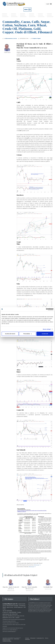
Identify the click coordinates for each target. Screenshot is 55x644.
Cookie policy (16, 639)
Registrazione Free (40, 638)
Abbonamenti (33, 638)
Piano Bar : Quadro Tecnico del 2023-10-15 (11, 588)
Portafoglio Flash (48, 587)
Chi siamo (27, 638)
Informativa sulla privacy (8, 639)
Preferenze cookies (6, 640)
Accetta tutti (45, 334)
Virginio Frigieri (37, 38)
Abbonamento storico (11, 38)
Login (49, 4)
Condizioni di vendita (7, 641)
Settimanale (27, 639)
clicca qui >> (37, 565)
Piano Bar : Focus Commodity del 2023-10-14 (29, 588)
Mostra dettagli (47, 329)
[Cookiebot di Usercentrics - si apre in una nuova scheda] (47, 309)
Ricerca (47, 638)
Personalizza (28, 334)
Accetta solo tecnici (10, 334)
